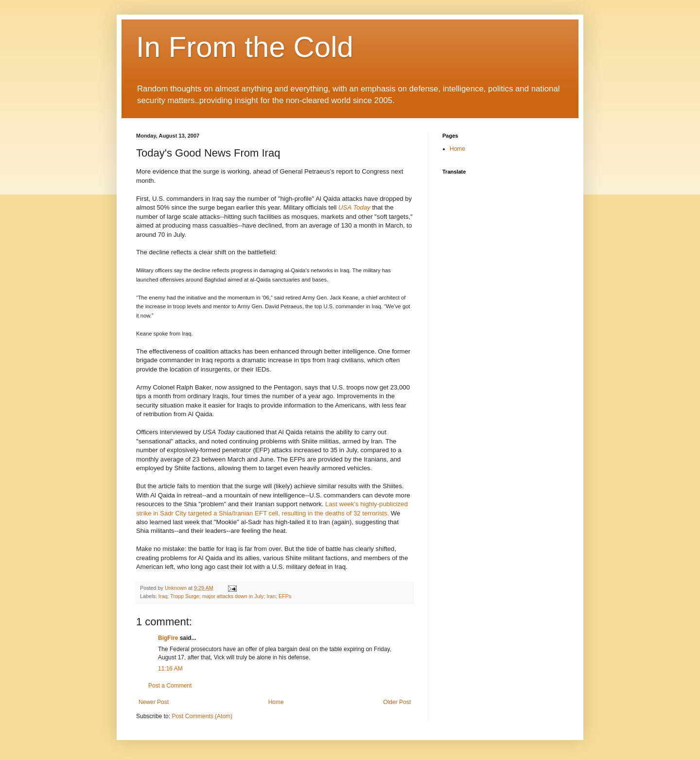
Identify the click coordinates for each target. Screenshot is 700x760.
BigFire (168, 638)
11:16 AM (170, 669)
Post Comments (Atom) (202, 716)
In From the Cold (245, 47)
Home (276, 702)
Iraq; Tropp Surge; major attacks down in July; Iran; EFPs (225, 596)
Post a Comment (170, 686)
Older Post (397, 702)
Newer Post (154, 702)
